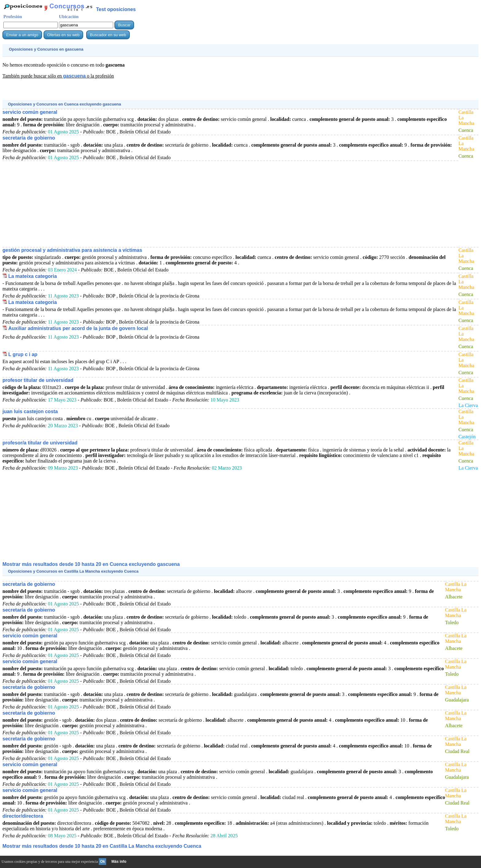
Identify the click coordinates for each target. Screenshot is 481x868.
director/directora (23, 816)
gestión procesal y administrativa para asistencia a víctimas (72, 250)
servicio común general (30, 112)
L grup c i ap (23, 354)
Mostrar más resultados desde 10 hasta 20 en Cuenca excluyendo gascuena (91, 564)
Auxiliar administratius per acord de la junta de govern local (78, 328)
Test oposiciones (116, 9)
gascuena (74, 76)
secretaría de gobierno (29, 138)
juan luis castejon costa (30, 411)
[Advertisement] (114, 92)
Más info (119, 862)
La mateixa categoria (33, 276)
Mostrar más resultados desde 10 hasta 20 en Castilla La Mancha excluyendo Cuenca (102, 846)
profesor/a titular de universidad (40, 443)
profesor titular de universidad (38, 380)
